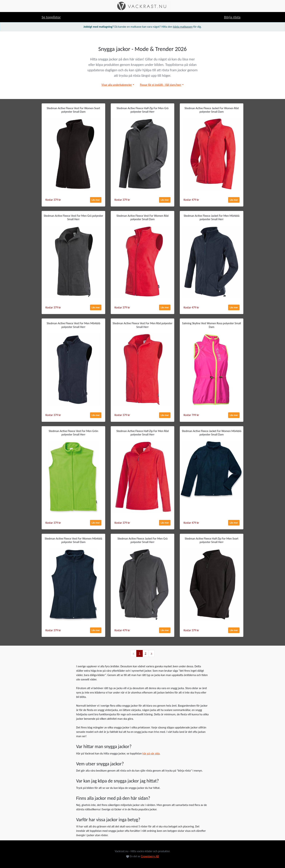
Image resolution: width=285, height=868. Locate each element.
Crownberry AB (150, 856)
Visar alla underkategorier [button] (117, 85)
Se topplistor (51, 17)
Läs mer (96, 200)
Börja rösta (232, 17)
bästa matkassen (183, 27)
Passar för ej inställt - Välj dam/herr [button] (161, 85)
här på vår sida (151, 753)
